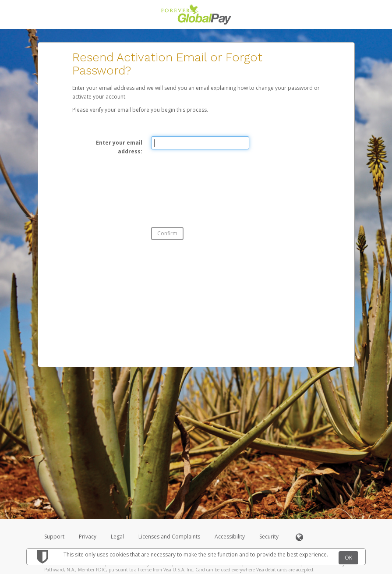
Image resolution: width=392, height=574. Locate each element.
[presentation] (218, 184)
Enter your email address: (119, 147)
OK (348, 558)
